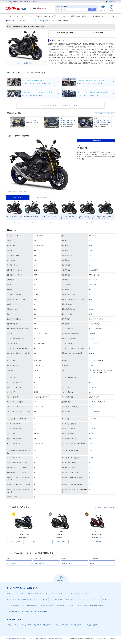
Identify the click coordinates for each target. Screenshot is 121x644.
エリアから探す (76, 625)
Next (114, 122)
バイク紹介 (70, 600)
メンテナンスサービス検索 (53, 593)
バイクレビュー (82, 16)
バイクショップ (49, 16)
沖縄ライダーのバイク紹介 (16, 593)
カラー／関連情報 (41, 198)
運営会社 (51, 639)
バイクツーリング (108, 16)
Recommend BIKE (41, 612)
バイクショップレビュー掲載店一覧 (19, 600)
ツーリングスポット (71, 593)
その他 (92, 564)
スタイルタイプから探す (42, 625)
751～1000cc (39, 564)
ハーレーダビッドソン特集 (65, 606)
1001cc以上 (66, 564)
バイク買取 (71, 16)
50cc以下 (10, 559)
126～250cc (66, 559)
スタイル (24, 16)
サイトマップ (111, 2)
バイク (9, 16)
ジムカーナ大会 (95, 600)
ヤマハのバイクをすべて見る (105, 114)
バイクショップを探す (60, 625)
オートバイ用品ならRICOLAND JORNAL (90, 606)
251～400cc (94, 559)
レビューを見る (32, 542)
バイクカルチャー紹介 (29, 606)
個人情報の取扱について (20, 639)
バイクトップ (12, 625)
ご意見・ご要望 (33, 639)
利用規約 (8, 639)
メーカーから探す (25, 625)
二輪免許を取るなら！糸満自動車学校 (20, 612)
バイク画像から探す (90, 625)
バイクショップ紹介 (57, 600)
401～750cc (11, 564)
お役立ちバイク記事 (34, 593)
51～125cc (38, 559)
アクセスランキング (40, 600)
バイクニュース (82, 600)
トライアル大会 (108, 600)
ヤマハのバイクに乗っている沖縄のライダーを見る (61, 105)
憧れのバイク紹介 (13, 606)
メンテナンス (61, 16)
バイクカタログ (95, 16)
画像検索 (39, 16)
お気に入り (103, 10)
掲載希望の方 (43, 639)
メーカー (16, 16)
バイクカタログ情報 (46, 606)
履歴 (112, 10)
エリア (32, 16)
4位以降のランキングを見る (105, 507)
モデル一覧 (17, 198)
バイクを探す (16, 542)
